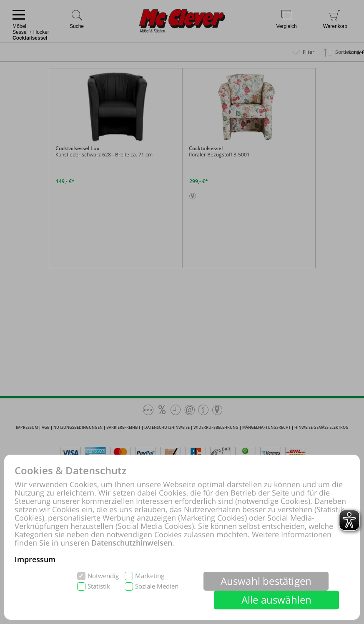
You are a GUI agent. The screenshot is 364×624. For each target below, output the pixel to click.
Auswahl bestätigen (266, 581)
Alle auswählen (277, 600)
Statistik (99, 586)
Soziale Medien (157, 586)
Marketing (150, 576)
